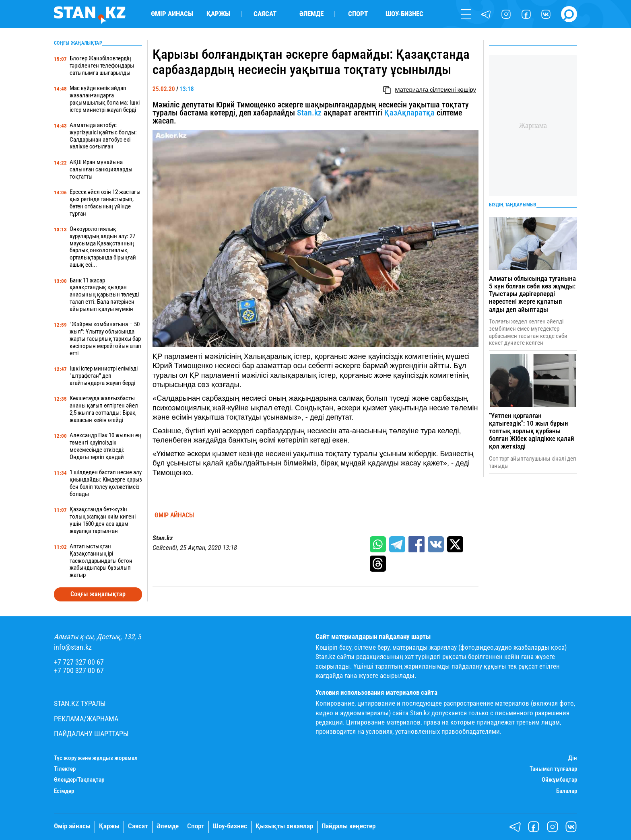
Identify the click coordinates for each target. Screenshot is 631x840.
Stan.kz (309, 113)
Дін (573, 758)
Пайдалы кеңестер (348, 826)
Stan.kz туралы (80, 704)
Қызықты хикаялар (284, 826)
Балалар (567, 791)
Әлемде (311, 14)
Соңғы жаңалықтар (98, 594)
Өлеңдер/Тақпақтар (79, 780)
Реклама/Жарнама (86, 719)
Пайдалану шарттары (91, 734)
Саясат (265, 14)
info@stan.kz (73, 647)
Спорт (358, 14)
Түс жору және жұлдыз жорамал (96, 758)
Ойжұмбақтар (559, 780)
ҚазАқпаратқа (409, 113)
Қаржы (218, 14)
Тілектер (65, 769)
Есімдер (64, 791)
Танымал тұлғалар (553, 769)
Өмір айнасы (172, 14)
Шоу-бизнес (404, 14)
